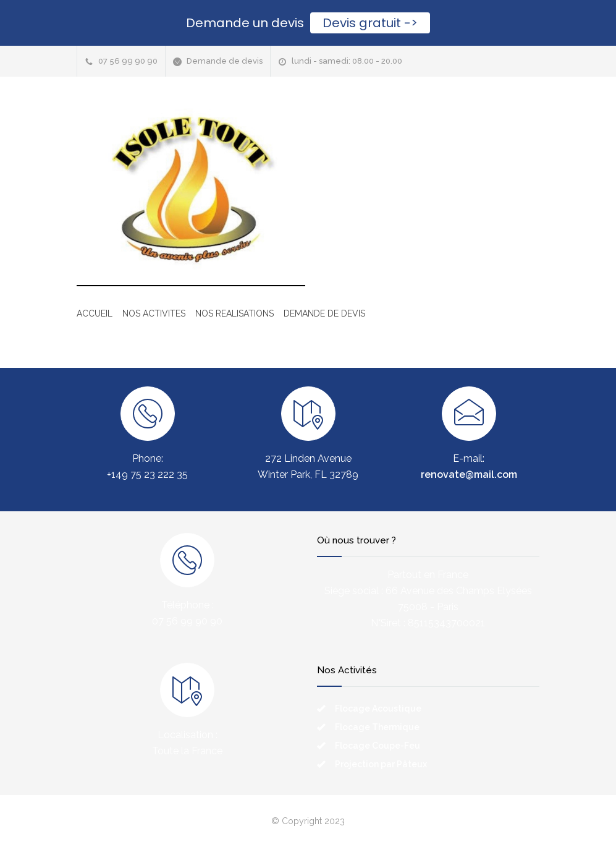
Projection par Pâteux (381, 764)
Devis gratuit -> (370, 23)
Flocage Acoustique (378, 709)
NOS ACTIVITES (154, 313)
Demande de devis (225, 61)
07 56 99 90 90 (128, 61)
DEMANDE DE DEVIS (324, 313)
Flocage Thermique (377, 727)
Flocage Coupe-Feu (378, 746)
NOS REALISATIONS (234, 313)
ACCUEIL (95, 313)
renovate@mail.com (469, 475)
